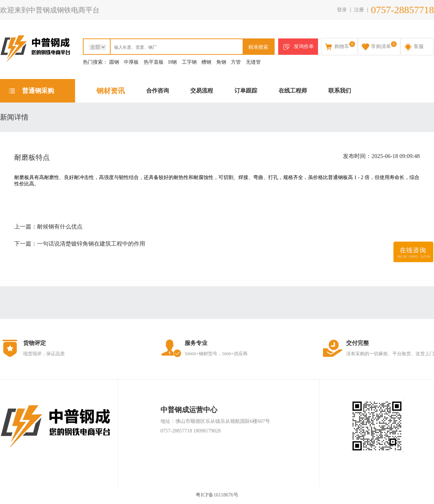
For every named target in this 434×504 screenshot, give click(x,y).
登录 (342, 10)
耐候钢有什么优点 (60, 227)
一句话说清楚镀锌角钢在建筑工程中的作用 (91, 244)
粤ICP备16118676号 (217, 495)
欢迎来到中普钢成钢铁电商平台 (50, 10)
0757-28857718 (403, 10)
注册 (359, 10)
